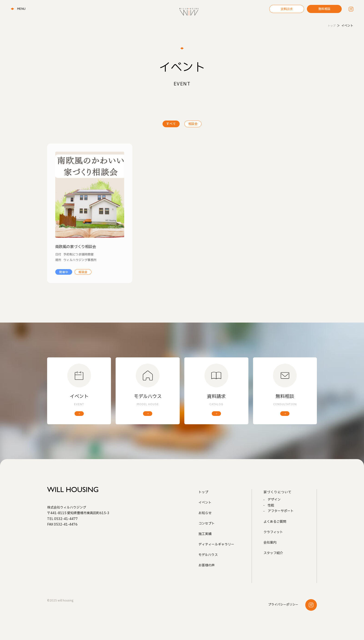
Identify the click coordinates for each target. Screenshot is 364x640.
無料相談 (324, 9)
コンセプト (207, 537)
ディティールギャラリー (216, 558)
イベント (205, 516)
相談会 (194, 124)
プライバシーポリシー (283, 618)
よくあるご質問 (275, 534)
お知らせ (205, 526)
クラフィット (273, 545)
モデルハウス (208, 568)
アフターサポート (281, 524)
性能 (271, 518)
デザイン (274, 513)
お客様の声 (207, 579)
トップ (203, 505)
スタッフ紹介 (273, 566)
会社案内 (270, 555)
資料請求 (287, 9)
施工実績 (205, 547)
